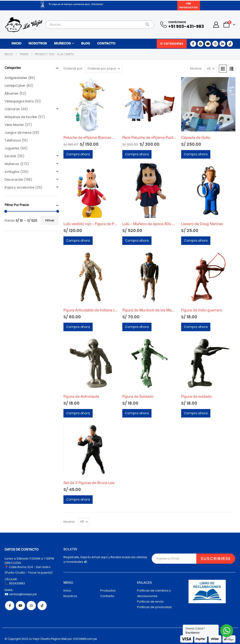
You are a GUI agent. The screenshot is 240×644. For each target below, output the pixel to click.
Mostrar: (196, 68)
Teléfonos (13, 140)
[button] (223, 69)
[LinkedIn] (223, 44)
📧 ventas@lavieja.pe (21, 594)
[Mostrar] (211, 69)
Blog (86, 44)
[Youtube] (208, 44)
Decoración (14, 180)
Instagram (31, 606)
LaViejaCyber (15, 86)
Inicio (16, 44)
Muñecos (62, 44)
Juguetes (12, 148)
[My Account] (216, 25)
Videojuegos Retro (19, 101)
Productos (108, 590)
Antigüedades (16, 78)
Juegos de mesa (18, 133)
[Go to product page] (91, 104)
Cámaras (12, 109)
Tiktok (42, 606)
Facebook (10, 606)
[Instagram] (215, 44)
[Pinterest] (200, 44)
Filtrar (50, 220)
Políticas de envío (150, 602)
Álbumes (11, 93)
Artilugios (12, 172)
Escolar (10, 156)
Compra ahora (78, 154)
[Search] (147, 25)
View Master (14, 125)
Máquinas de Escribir (21, 117)
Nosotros (38, 44)
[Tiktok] (230, 44)
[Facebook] (193, 44)
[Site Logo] (24, 25)
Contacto (106, 44)
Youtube (20, 606)
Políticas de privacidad (154, 607)
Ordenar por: (73, 68)
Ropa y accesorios (20, 187)
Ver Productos (189, 5)
